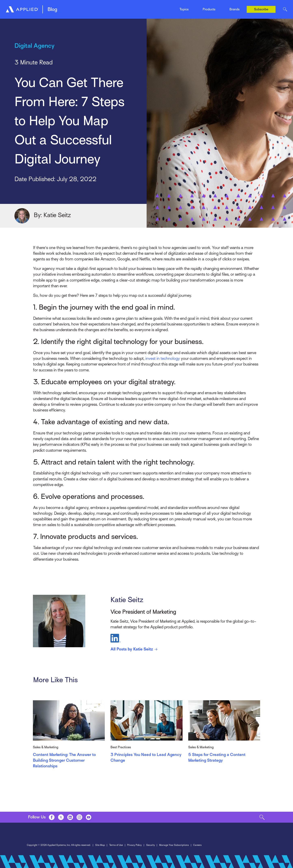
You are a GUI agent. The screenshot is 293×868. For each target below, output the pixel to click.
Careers (197, 845)
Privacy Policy (134, 845)
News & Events (157, 8)
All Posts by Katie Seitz (135, 649)
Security (151, 845)
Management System (73, 8)
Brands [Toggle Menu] (235, 9)
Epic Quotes (67, 8)
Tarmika (196, 8)
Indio (150, 8)
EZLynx (108, 8)
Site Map (100, 845)
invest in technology (163, 358)
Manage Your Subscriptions (174, 845)
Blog (52, 9)
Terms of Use (116, 845)
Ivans (233, 5)
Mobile (107, 8)
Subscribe (261, 9)
